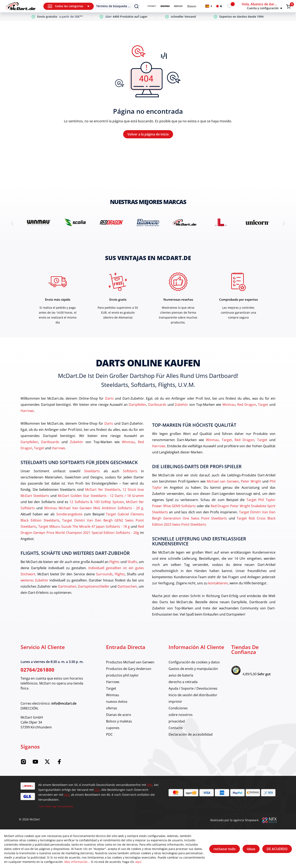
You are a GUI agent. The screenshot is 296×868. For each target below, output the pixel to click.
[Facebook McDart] (59, 763)
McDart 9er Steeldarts (103, 490)
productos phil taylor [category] (122, 675)
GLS (97, 790)
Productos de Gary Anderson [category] (129, 669)
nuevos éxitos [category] (117, 702)
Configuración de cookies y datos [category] (194, 662)
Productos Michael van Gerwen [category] (130, 662)
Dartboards (157, 405)
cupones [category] (113, 728)
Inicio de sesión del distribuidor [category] (193, 695)
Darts (109, 398)
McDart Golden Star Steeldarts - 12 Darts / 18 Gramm (101, 496)
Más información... (77, 862)
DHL (150, 785)
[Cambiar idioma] (209, 6)
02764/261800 (37, 670)
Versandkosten (66, 806)
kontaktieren (218, 583)
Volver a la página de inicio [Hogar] (148, 134)
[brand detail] (39, 222)
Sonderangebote (69, 514)
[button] (263, 6)
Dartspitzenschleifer (94, 586)
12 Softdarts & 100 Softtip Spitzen (97, 502)
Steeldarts (92, 471)
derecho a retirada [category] (183, 682)
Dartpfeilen (137, 405)
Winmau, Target (219, 440)
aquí (138, 862)
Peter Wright (251, 481)
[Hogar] (21, 6)
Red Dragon (247, 405)
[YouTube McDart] (35, 763)
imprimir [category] (175, 702)
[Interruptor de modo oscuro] (219, 6)
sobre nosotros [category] (181, 715)
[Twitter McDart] (47, 763)
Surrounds (104, 574)
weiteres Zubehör (34, 580)
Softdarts (130, 471)
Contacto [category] (176, 728)
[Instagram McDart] (23, 763)
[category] (152, 6)
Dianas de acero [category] (119, 715)
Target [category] (111, 688)
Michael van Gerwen (223, 481)
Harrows (27, 411)
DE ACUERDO (277, 849)
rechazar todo (225, 849)
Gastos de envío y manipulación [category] (193, 669)
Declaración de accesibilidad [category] (191, 734)
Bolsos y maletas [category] (119, 721)
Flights (114, 562)
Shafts (132, 562)
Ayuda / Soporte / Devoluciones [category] (193, 688)
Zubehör (181, 405)
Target (263, 405)
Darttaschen (127, 586)
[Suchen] (114, 6)
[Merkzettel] (229, 6)
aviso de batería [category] (181, 675)
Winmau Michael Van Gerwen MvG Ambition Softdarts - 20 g (94, 508)
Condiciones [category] (178, 708)
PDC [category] (109, 734)
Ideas (251, 849)
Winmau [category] (113, 695)
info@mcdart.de (64, 703)
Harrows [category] (113, 682)
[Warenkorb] (288, 6)
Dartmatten (67, 586)
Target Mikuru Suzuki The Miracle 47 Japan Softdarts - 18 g (84, 526)
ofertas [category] (112, 708)
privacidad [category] (177, 721)
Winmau (229, 405)
